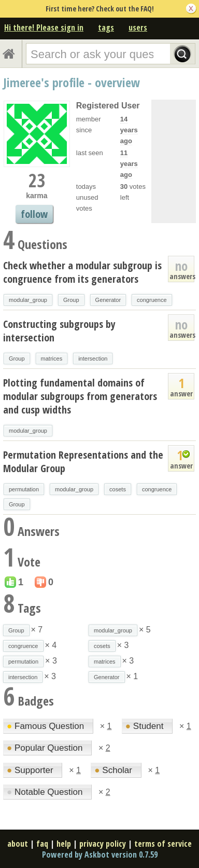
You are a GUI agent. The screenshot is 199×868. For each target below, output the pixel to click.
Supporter (31, 770)
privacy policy (103, 844)
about (18, 844)
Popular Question (46, 748)
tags (106, 27)
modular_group (28, 300)
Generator (108, 300)
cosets (118, 489)
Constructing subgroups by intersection (59, 331)
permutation (24, 489)
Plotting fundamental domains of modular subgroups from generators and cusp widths (80, 396)
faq (42, 844)
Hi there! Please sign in (44, 27)
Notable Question (46, 792)
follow (34, 214)
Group (71, 300)
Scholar (114, 770)
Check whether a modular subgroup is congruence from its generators (82, 272)
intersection (93, 359)
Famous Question (47, 726)
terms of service (163, 844)
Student (146, 726)
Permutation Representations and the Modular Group (83, 461)
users (138, 27)
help (64, 844)
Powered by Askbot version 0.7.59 (100, 855)
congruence (152, 300)
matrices (52, 359)
